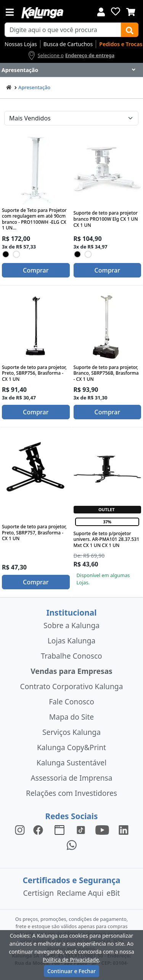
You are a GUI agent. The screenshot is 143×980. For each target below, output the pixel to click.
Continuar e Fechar (71, 971)
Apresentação (34, 87)
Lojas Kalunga (71, 641)
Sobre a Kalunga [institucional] (71, 625)
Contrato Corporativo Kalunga (72, 686)
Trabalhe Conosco (71, 656)
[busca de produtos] (63, 30)
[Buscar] (130, 30)
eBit (113, 893)
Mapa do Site (71, 717)
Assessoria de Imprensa (71, 778)
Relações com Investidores (71, 793)
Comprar (36, 270)
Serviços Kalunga (71, 732)
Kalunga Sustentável (71, 763)
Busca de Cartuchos (68, 44)
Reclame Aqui (80, 893)
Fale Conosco (71, 702)
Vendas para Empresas (71, 671)
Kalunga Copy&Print (71, 747)
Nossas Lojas (21, 44)
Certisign (38, 893)
